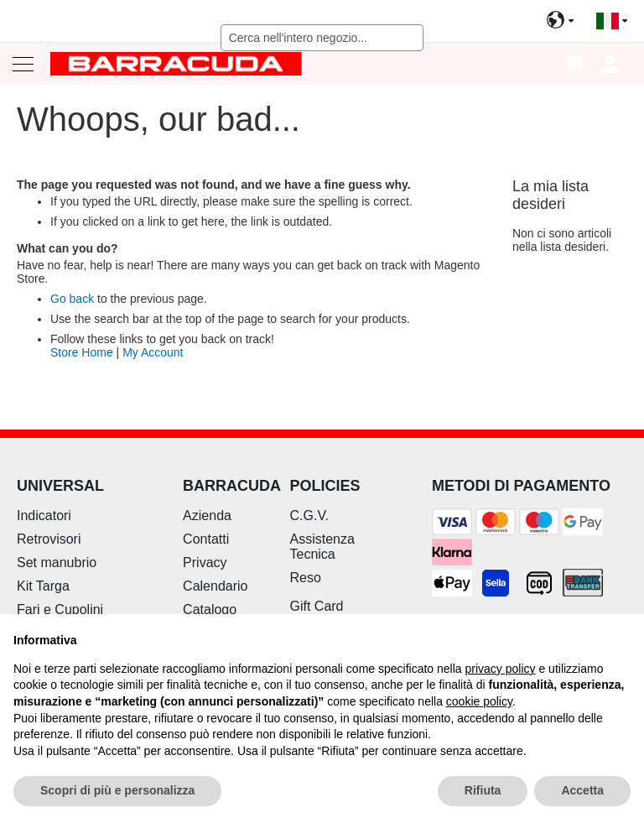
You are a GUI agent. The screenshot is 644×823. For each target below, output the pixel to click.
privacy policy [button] (501, 669)
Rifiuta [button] (483, 790)
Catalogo (210, 609)
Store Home (82, 352)
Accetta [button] (582, 790)
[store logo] (176, 63)
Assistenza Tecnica (322, 547)
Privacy (205, 563)
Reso (306, 578)
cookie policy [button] (479, 701)
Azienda (207, 516)
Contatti (206, 539)
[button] (612, 21)
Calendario (215, 586)
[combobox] (322, 38)
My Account (153, 352)
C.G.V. (310, 516)
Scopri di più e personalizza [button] (117, 790)
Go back (72, 299)
